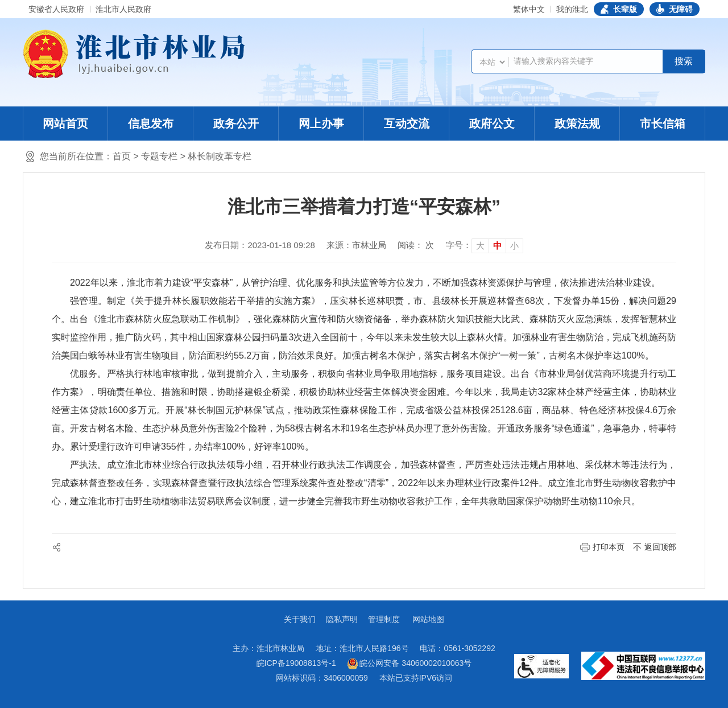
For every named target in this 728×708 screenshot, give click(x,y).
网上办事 (321, 124)
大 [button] (480, 246)
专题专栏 (159, 156)
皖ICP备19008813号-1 (296, 663)
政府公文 (492, 124)
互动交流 (407, 124)
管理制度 (384, 619)
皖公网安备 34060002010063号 (410, 664)
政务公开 (236, 124)
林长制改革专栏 (220, 156)
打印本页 (609, 547)
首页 (122, 156)
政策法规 (577, 124)
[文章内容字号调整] (485, 245)
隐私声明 (342, 619)
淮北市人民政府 (123, 9)
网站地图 (428, 619)
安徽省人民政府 (56, 9)
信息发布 (151, 124)
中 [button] (497, 246)
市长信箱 (663, 124)
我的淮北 (572, 9)
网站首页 (65, 124)
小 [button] (514, 246)
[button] (619, 9)
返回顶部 (660, 547)
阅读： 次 (416, 245)
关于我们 (300, 619)
